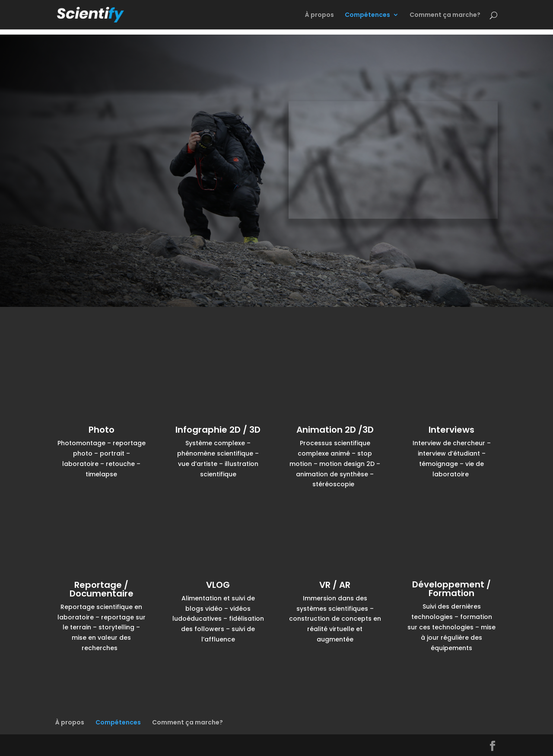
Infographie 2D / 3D (218, 430)
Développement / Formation (451, 589)
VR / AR (335, 585)
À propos (319, 15)
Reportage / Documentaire (102, 589)
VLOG (218, 585)
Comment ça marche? (445, 15)
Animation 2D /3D (335, 430)
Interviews (451, 430)
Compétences (367, 15)
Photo (102, 430)
